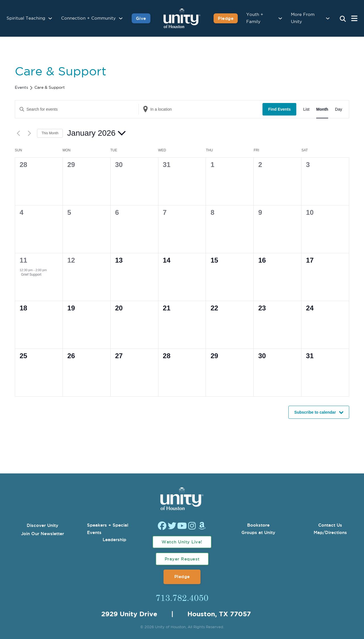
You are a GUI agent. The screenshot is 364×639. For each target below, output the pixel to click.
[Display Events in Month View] (322, 109)
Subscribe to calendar (315, 412)
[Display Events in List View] (306, 109)
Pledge (182, 577)
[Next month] (29, 133)
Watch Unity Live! (182, 542)
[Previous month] (18, 133)
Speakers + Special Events (108, 529)
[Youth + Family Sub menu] (280, 18)
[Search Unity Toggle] (343, 19)
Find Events (279, 109)
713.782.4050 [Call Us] (182, 597)
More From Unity (303, 18)
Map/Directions (330, 532)
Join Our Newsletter (43, 534)
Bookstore (258, 525)
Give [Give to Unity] (141, 18)
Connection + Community (88, 18)
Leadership (114, 540)
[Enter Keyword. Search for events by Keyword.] (77, 109)
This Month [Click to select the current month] (50, 133)
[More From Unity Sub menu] (328, 18)
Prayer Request (182, 559)
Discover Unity (43, 525)
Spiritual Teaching (26, 18)
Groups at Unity (258, 532)
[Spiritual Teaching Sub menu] (50, 18)
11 (23, 260)
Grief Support (31, 275)
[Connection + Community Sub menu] (121, 18)
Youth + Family (255, 18)
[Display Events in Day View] (339, 109)
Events (21, 88)
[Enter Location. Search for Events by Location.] (200, 109)
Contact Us (330, 525)
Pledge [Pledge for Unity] (226, 18)
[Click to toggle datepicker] (96, 133)
